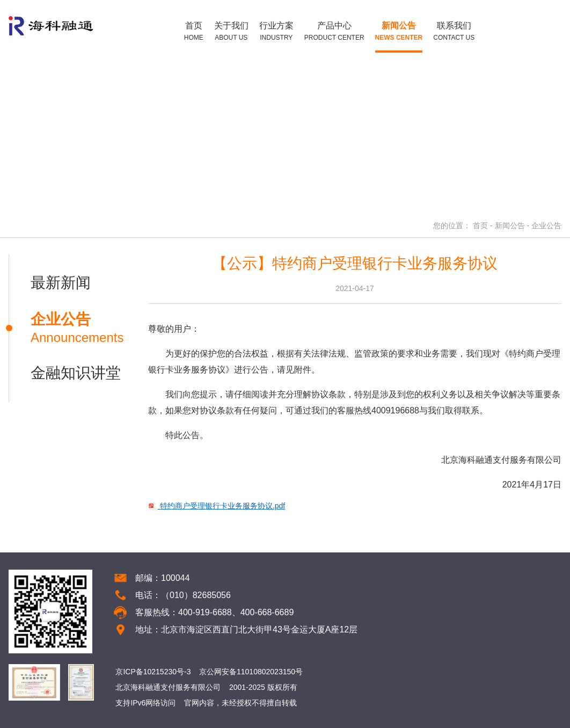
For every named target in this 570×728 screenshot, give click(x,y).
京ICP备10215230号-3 (153, 672)
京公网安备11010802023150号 (251, 672)
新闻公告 (510, 225)
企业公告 (546, 225)
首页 (480, 225)
